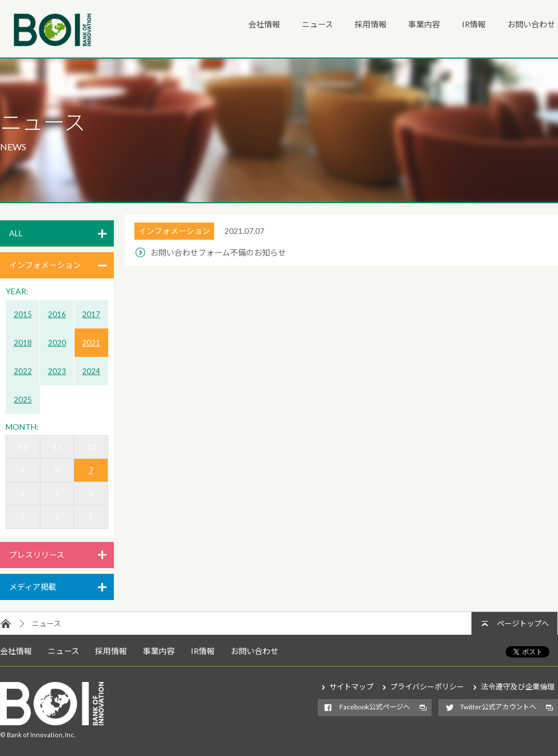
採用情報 (371, 24)
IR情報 (474, 24)
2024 (91, 371)
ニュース (317, 24)
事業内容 (424, 24)
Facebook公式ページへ (375, 707)
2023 (57, 371)
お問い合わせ (531, 24)
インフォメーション (45, 265)
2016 (57, 314)
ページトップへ (523, 623)
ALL (16, 233)
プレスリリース (37, 555)
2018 (23, 343)
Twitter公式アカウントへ (498, 707)
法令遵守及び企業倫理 (518, 687)
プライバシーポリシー (427, 687)
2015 (23, 314)
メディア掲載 (33, 587)
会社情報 (264, 24)
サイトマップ (351, 687)
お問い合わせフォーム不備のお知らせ (218, 252)
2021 (91, 343)
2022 (23, 371)
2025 (23, 400)
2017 (91, 314)
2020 (57, 343)
